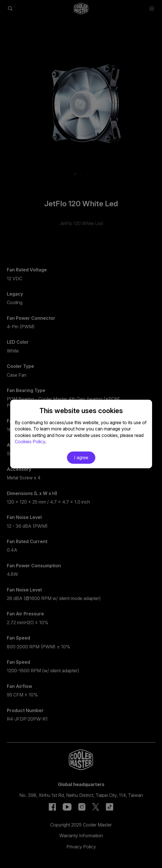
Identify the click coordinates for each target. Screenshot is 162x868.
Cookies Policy (30, 442)
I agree (81, 457)
